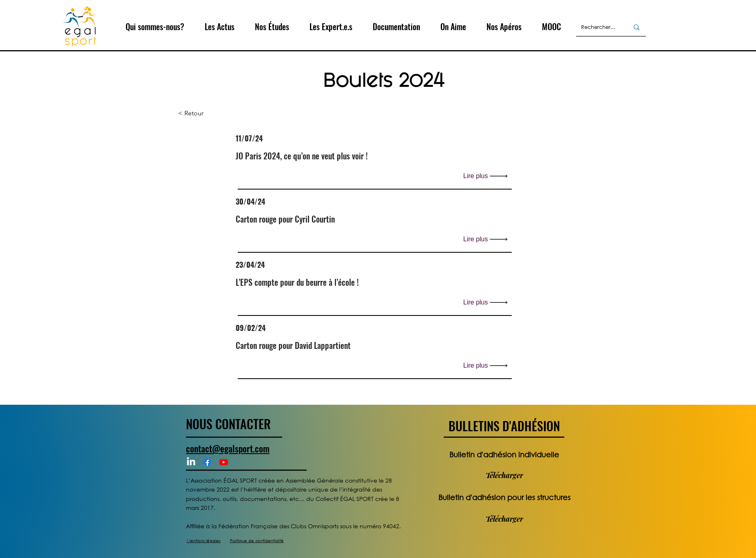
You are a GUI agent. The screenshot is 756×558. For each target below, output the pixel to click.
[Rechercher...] (599, 27)
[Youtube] (224, 462)
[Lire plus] (487, 176)
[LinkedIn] (191, 462)
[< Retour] (205, 114)
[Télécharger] (504, 475)
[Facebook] (207, 462)
